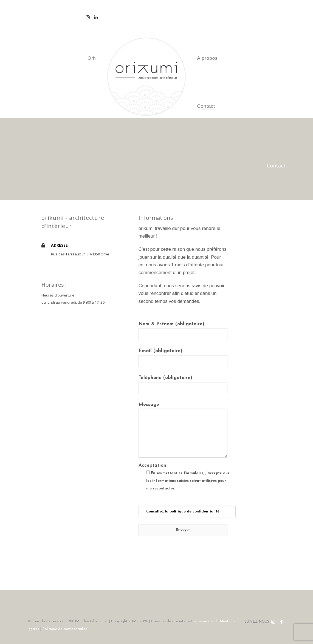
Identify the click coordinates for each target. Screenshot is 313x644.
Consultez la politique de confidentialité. (183, 512)
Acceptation (183, 488)
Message (183, 431)
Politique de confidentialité (65, 629)
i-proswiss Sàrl (205, 621)
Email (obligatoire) (183, 356)
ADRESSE (59, 245)
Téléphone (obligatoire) (183, 383)
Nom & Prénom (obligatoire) (183, 329)
